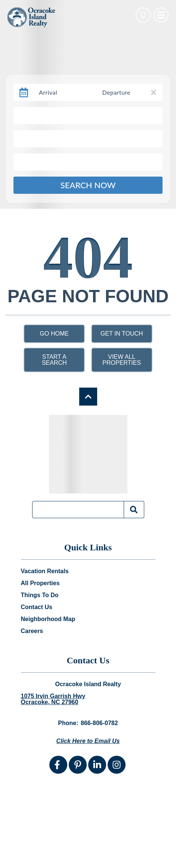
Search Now (88, 185)
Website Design (50, 856)
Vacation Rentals (45, 571)
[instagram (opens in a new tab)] (117, 765)
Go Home (54, 334)
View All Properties (122, 360)
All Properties (40, 583)
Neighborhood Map (48, 619)
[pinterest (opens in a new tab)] (78, 765)
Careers (32, 631)
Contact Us (37, 607)
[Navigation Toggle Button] (161, 15)
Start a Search (54, 360)
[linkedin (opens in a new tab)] (97, 765)
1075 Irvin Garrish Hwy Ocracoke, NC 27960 (53, 699)
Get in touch (122, 334)
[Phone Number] (143, 15)
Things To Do (40, 595)
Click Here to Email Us (88, 741)
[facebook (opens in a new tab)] (58, 765)
